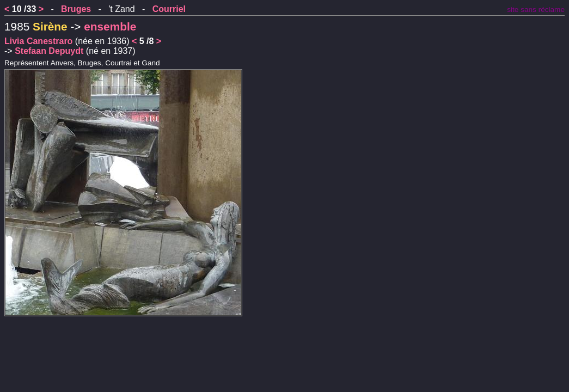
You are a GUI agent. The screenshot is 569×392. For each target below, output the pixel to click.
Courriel (169, 9)
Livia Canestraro (38, 41)
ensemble (110, 26)
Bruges (76, 9)
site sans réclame (536, 10)
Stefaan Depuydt (49, 51)
